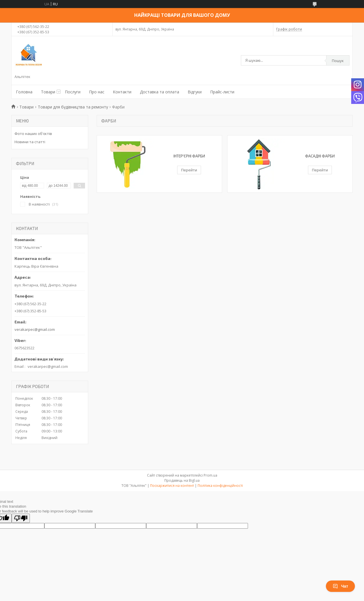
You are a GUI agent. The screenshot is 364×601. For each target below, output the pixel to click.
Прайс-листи (222, 92)
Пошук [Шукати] (338, 61)
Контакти (122, 92)
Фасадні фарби (320, 156)
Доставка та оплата (160, 92)
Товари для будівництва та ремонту (73, 107)
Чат (340, 586)
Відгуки (195, 92)
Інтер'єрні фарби (189, 156)
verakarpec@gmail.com (35, 329)
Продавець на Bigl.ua (182, 480)
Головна (24, 92)
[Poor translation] (21, 518)
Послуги (73, 92)
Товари (48, 92)
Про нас (97, 92)
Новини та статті (30, 142)
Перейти (189, 170)
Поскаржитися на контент (172, 486)
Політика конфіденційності (220, 486)
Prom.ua (210, 475)
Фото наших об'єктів (33, 134)
